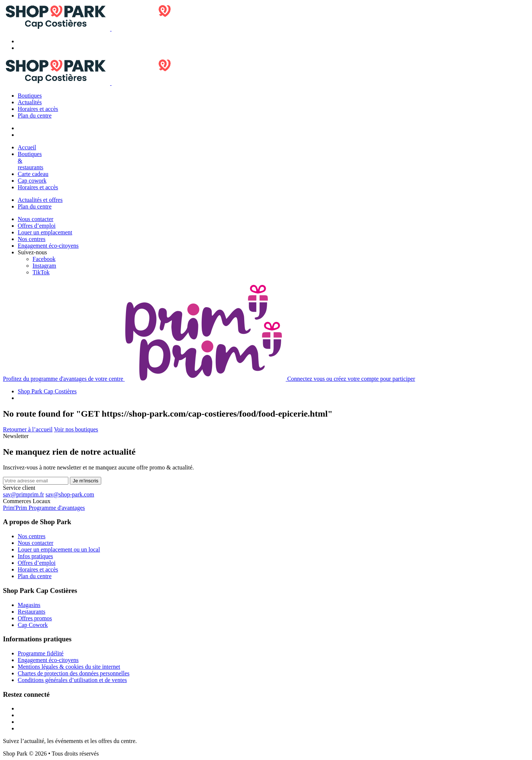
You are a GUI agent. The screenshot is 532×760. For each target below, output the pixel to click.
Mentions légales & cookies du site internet (69, 667)
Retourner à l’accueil (28, 429)
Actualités (30, 102)
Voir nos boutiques (76, 429)
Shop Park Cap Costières (47, 391)
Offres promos (35, 618)
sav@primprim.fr (23, 494)
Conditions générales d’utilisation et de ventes (72, 680)
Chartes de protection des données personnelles (74, 673)
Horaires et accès (38, 109)
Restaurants (32, 612)
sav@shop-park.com (70, 494)
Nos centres (32, 239)
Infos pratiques (35, 556)
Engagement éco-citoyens (48, 246)
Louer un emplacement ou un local (59, 549)
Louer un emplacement (45, 232)
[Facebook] (44, 259)
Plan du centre (35, 116)
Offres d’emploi (37, 226)
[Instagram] (44, 266)
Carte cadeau (33, 174)
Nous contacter (35, 219)
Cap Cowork (33, 625)
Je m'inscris (86, 481)
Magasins (29, 605)
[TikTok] (41, 272)
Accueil (27, 147)
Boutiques (30, 96)
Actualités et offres (40, 200)
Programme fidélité (41, 653)
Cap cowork (32, 181)
